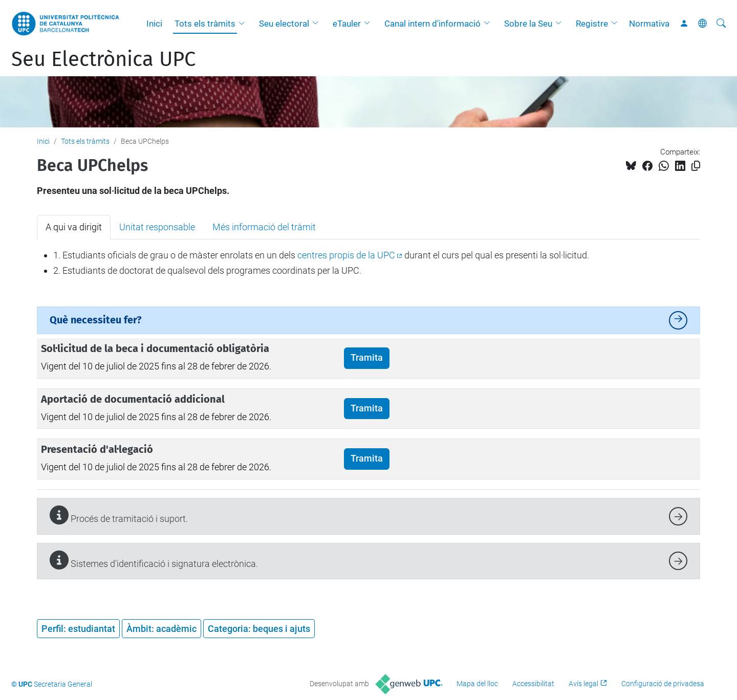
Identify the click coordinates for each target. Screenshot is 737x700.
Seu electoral (284, 24)
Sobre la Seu (528, 24)
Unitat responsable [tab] (157, 227)
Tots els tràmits (205, 24)
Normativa (649, 24)
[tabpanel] (368, 263)
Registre (592, 24)
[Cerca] (721, 24)
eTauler (347, 24)
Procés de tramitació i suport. (119, 515)
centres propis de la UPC (346, 255)
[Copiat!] (696, 166)
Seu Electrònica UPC (103, 59)
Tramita (367, 358)
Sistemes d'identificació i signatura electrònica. (154, 560)
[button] (244, 24)
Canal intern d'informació (432, 24)
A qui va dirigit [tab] (74, 227)
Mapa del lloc (477, 684)
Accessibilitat (533, 684)
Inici (154, 24)
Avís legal (583, 684)
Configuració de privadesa (663, 684)
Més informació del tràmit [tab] (264, 227)
